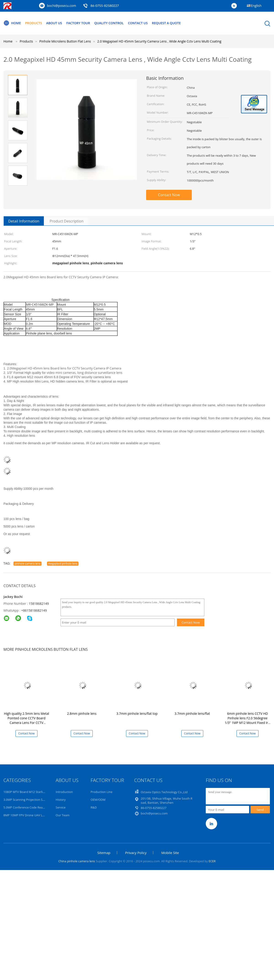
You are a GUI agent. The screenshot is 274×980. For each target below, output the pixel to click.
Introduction (64, 792)
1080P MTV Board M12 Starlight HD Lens (31, 792)
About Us (54, 23)
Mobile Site (170, 853)
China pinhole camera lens (77, 861)
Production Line (102, 792)
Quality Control (109, 23)
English (256, 6)
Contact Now (169, 195)
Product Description (66, 221)
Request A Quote (166, 23)
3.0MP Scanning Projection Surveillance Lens (34, 800)
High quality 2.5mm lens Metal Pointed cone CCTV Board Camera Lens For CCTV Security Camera (26, 720)
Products (34, 23)
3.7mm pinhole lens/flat (192, 714)
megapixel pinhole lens (63, 564)
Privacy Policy (136, 853)
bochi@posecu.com (62, 6)
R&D (94, 807)
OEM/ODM (98, 800)
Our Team (63, 815)
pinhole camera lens (28, 564)
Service (61, 807)
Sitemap (104, 853)
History (61, 800)
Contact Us (138, 23)
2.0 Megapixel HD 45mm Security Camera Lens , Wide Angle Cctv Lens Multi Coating (159, 41)
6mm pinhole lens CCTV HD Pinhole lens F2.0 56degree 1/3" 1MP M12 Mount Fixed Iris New (248, 720)
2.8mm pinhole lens (82, 714)
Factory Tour (78, 23)
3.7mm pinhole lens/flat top (137, 714)
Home (12, 23)
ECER (212, 861)
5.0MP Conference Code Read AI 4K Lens (31, 807)
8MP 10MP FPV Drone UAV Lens (25, 815)
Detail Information (24, 221)
